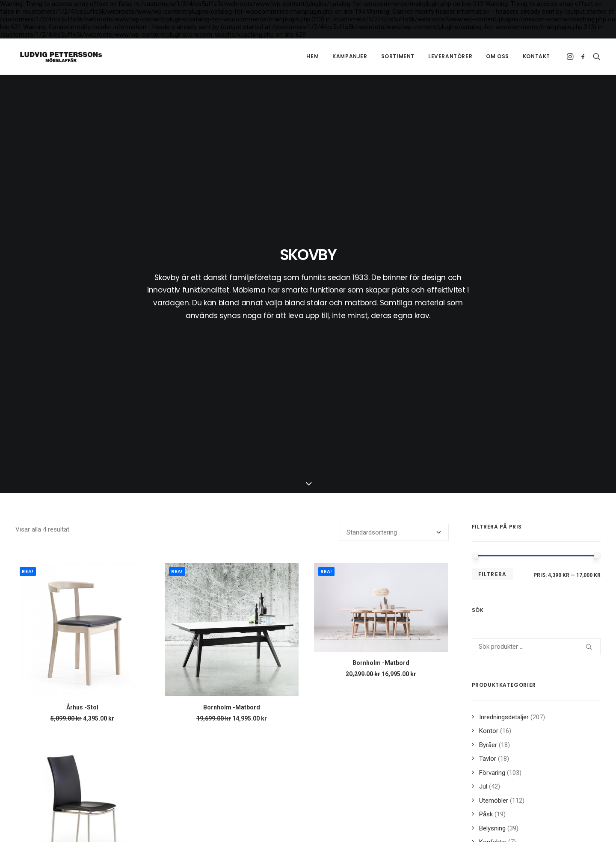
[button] (571, 56)
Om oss (498, 56)
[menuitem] (312, 56)
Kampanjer (350, 56)
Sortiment (398, 56)
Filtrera (493, 325)
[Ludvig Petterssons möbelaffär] (58, 56)
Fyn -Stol (82, 633)
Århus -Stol (82, 458)
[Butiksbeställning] (394, 283)
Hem (312, 56)
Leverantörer (450, 56)
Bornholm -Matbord (232, 458)
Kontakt (536, 56)
